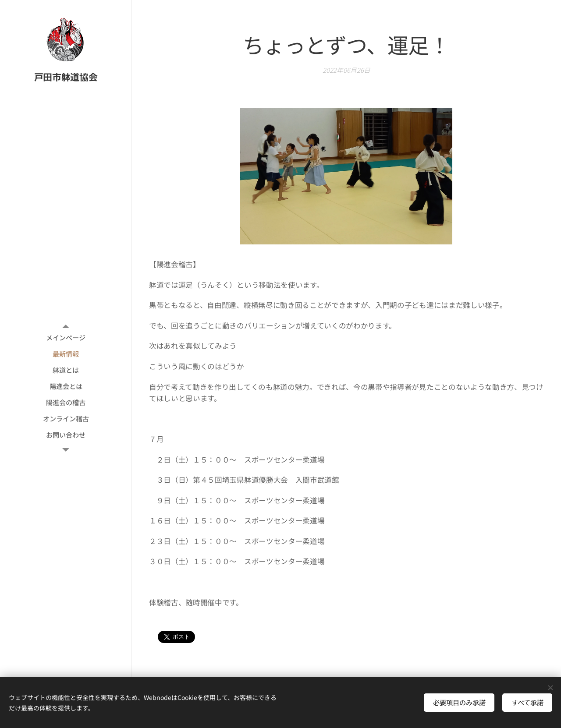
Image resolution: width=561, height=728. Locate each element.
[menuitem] (66, 337)
